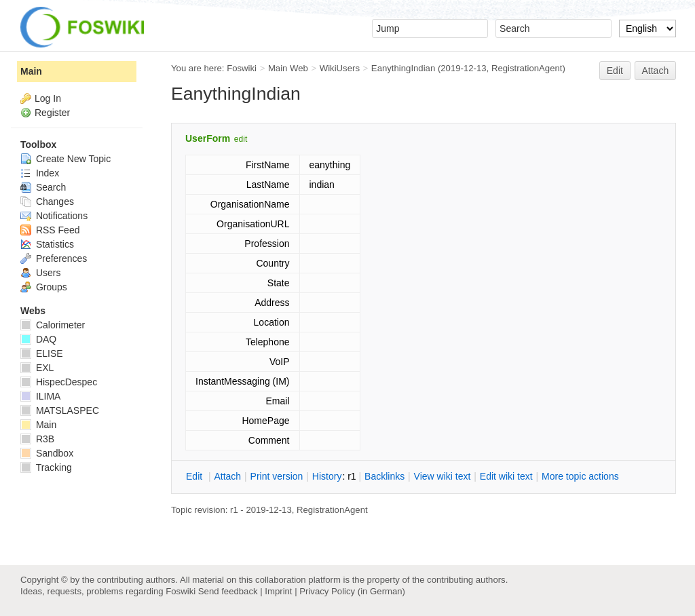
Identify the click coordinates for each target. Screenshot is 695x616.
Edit (615, 71)
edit (241, 139)
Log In (48, 98)
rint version (277, 476)
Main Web (288, 68)
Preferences (54, 258)
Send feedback (228, 591)
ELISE (42, 353)
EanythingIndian (403, 68)
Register (52, 113)
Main (31, 71)
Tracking (46, 467)
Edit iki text (506, 476)
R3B (37, 439)
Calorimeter (53, 325)
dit (195, 476)
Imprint (278, 591)
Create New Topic (65, 159)
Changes (47, 201)
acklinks (384, 476)
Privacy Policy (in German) (352, 591)
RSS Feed (50, 230)
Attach (656, 71)
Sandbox (47, 453)
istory (327, 476)
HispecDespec (59, 382)
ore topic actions (580, 476)
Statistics (47, 244)
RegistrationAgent (527, 68)
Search (43, 187)
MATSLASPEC (60, 410)
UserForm (208, 138)
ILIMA (40, 396)
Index (40, 173)
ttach (227, 476)
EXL (37, 368)
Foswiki (242, 68)
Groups (44, 287)
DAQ (38, 339)
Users (40, 273)
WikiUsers (340, 68)
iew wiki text (443, 476)
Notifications (54, 216)
